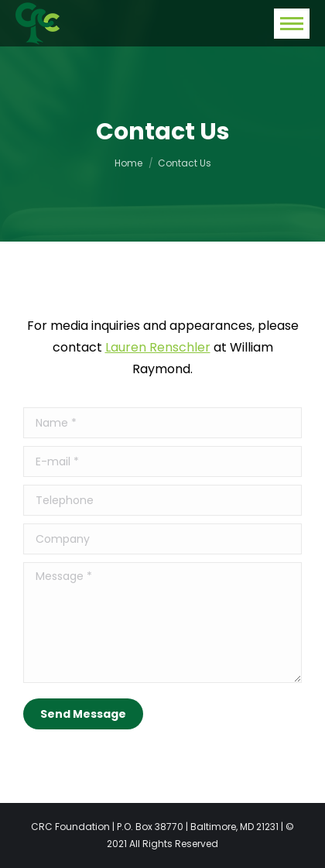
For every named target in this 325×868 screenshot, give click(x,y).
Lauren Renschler (158, 347)
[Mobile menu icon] (292, 24)
